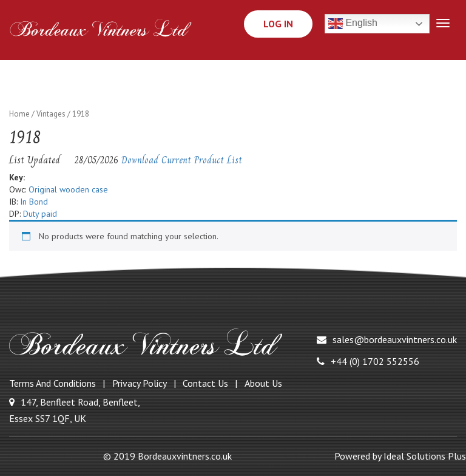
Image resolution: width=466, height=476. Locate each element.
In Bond (34, 202)
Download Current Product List (182, 160)
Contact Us (205, 383)
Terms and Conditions (52, 383)
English (353, 24)
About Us (263, 383)
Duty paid (40, 214)
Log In (278, 24)
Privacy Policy (140, 383)
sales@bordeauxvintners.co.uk (387, 339)
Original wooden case (68, 189)
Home (19, 114)
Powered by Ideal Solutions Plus (400, 456)
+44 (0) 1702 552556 (368, 361)
